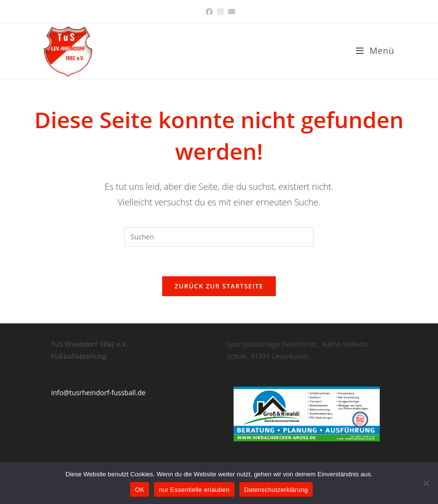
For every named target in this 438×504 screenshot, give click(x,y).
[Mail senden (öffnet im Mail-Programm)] (230, 12)
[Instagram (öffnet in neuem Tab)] (220, 12)
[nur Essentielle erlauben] (426, 483)
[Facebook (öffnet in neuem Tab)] (209, 12)
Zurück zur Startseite (219, 286)
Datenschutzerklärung (276, 490)
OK (140, 490)
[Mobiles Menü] (375, 50)
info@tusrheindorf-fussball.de (98, 393)
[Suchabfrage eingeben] (219, 237)
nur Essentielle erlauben (194, 490)
